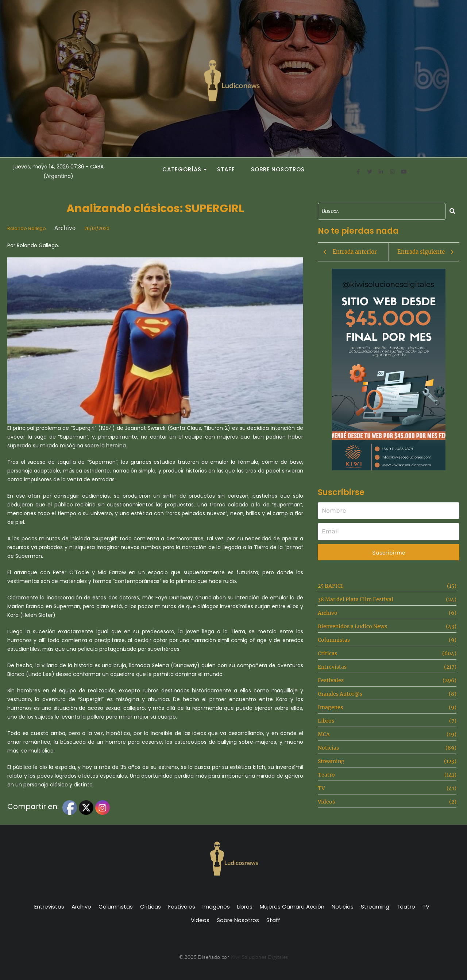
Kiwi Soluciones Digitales (260, 957)
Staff (226, 169)
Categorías (184, 169)
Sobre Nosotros (278, 169)
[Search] (382, 211)
